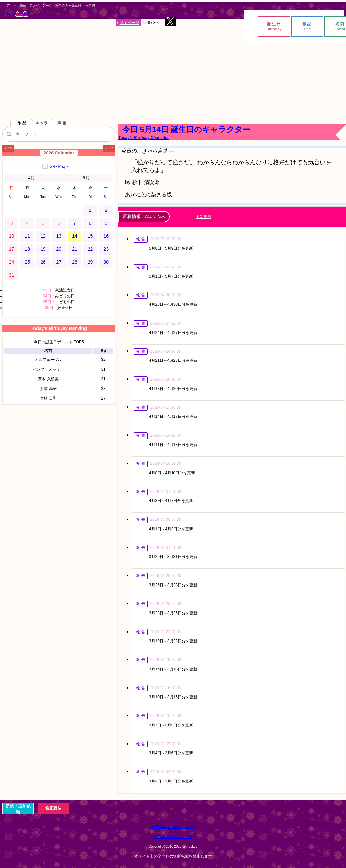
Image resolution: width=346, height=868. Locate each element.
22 (90, 249)
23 (106, 249)
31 (12, 275)
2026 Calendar (59, 153)
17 (12, 249)
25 (27, 262)
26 (43, 262)
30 (106, 262)
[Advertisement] (173, 68)
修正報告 (54, 808)
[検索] (9, 134)
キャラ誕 (17, 14)
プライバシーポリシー (173, 837)
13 (59, 236)
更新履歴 (204, 217)
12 (43, 236)
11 (27, 236)
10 (12, 236)
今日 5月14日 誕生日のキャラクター (232, 132)
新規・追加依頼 (18, 809)
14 (75, 236)
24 (12, 262)
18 (27, 249)
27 (59, 262)
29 (90, 262)
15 (90, 236)
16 (106, 236)
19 (43, 249)
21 (75, 249)
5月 (59, 166)
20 (59, 249)
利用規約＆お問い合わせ (173, 827)
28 (75, 262)
